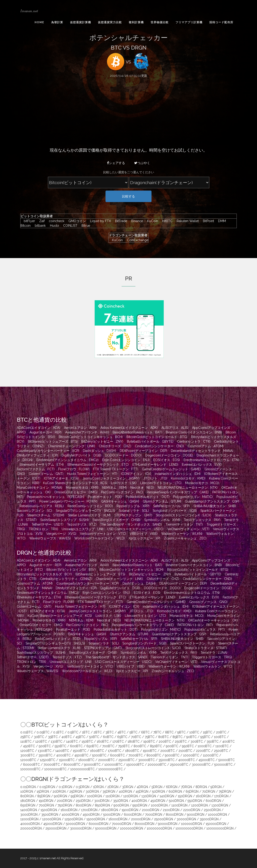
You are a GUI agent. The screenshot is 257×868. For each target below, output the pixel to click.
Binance (136, 221)
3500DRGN (50, 815)
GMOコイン (76, 221)
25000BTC (126, 760)
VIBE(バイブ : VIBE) (144, 534)
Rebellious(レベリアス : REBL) (42, 506)
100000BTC (113, 765)
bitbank (39, 226)
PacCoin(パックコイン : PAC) (122, 492)
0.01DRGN (28, 787)
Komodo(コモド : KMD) (188, 478)
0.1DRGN (65, 787)
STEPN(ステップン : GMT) (133, 515)
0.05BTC (43, 732)
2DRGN (113, 787)
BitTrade (120, 221)
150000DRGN (216, 824)
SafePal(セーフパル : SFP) (171, 506)
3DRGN (128, 787)
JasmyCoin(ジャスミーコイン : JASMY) (111, 478)
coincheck (55, 221)
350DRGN (120, 801)
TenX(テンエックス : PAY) (202, 520)
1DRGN (98, 787)
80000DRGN (145, 824)
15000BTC (67, 760)
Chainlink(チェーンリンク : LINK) (72, 446)
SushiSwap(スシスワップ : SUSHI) (65, 520)
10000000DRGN (159, 828)
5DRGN (157, 787)
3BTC (110, 732)
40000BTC (187, 760)
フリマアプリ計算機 (189, 22)
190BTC (149, 741)
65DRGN (192, 791)
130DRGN (149, 796)
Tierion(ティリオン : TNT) (184, 524)
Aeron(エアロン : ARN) (80, 428)
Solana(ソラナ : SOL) (134, 511)
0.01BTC (27, 732)
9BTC (181, 732)
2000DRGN (150, 810)
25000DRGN (164, 819)
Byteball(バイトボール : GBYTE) (150, 441)
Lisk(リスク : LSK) (124, 483)
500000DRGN (106, 828)
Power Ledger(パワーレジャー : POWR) (68, 501)
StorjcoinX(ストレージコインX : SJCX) (184, 515)
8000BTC (154, 755)
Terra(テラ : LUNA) (214, 653)
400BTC (228, 741)
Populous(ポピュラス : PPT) (205, 630)
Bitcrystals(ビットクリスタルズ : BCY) (44, 574)
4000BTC (63, 755)
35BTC (53, 737)
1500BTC (80, 751)
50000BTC (226, 760)
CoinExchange (136, 240)
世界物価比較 (160, 22)
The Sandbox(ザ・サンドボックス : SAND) (131, 524)
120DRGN (130, 796)
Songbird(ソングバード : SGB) (175, 511)
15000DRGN (96, 819)
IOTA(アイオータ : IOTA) (61, 478)
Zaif (41, 221)
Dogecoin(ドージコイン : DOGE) (169, 455)
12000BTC (28, 760)
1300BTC (45, 751)
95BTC (205, 737)
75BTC (150, 737)
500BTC (45, 746)
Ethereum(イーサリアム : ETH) (42, 465)
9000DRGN (196, 815)
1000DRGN (159, 805)
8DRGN (201, 787)
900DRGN (121, 805)
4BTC (122, 732)
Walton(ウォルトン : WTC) (213, 666)
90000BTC (92, 765)
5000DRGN (112, 815)
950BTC (188, 746)
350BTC (213, 741)
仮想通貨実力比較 (110, 22)
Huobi (53, 226)
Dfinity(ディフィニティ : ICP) (37, 455)
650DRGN (28, 805)
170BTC (118, 741)
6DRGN (172, 787)
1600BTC (97, 751)
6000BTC (117, 755)
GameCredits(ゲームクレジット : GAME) (171, 469)
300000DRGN (81, 828)
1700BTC (115, 751)
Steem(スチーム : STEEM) (46, 515)
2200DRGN (192, 810)
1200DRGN (199, 805)
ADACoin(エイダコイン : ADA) (39, 428)
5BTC (133, 732)
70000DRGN (121, 824)
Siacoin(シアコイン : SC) (34, 511)
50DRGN (158, 791)
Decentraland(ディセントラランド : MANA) (202, 451)
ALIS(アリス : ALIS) (175, 428)
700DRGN (46, 805)
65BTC (122, 737)
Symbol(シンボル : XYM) (162, 520)
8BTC (169, 732)
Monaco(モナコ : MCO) (202, 483)
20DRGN (59, 791)
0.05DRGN (47, 787)
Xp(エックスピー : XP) (144, 538)
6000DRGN (133, 815)
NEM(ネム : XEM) (114, 488)
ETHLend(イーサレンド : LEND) (155, 465)
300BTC (197, 741)
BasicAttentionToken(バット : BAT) (137, 432)
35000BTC (166, 760)
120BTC (41, 741)
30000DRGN (186, 819)
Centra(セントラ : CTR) (194, 441)
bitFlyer (28, 221)
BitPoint (207, 221)
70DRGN (209, 791)
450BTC (29, 746)
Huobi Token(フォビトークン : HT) (92, 474)
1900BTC (150, 751)
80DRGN (27, 796)
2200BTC (203, 751)
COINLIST (69, 226)
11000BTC (211, 755)
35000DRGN (209, 819)
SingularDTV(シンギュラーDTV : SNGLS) (85, 511)
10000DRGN (217, 815)
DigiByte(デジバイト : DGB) (81, 455)
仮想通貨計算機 (80, 22)
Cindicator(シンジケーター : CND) (159, 446)
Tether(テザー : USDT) (47, 524)
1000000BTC (30, 769)
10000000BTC (55, 769)
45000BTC (207, 760)
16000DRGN (118, 819)
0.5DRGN (83, 787)
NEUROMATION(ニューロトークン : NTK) (188, 488)
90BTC (191, 737)
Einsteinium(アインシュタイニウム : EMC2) (67, 460)
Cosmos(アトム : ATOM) (206, 446)
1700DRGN (89, 810)
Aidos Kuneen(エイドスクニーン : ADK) (129, 428)
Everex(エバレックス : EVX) (202, 465)
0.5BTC (73, 732)
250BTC (181, 741)
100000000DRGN (189, 828)
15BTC (208, 732)
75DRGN (225, 791)
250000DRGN (56, 828)
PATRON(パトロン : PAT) (195, 625)
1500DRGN (49, 810)
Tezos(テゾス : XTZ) (82, 524)
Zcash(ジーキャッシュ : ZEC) (185, 538)
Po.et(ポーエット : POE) (105, 497)
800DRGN (83, 805)
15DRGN (43, 791)
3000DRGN (29, 815)
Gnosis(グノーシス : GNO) (208, 602)
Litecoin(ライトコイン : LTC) (161, 483)
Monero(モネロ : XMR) (82, 488)
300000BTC (201, 765)
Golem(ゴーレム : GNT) (46, 474)
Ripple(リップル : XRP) (133, 506)
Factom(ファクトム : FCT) (36, 469)
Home (39, 22)
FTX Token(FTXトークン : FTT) (116, 469)
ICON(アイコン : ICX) (136, 474)
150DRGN (185, 796)
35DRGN (109, 791)
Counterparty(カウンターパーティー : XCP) (48, 451)
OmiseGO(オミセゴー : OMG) (76, 492)
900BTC (172, 746)
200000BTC (157, 765)
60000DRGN (98, 824)
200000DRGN (31, 828)
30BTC (39, 737)
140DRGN (167, 796)
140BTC (72, 741)
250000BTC (179, 765)
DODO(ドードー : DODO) (123, 455)
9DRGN (216, 787)
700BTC (108, 746)
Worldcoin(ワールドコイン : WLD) (100, 538)
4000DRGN (70, 815)
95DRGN (77, 796)
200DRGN (64, 801)
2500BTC (221, 751)
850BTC (156, 746)
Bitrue (84, 226)
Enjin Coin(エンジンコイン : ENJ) (126, 460)
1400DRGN (29, 810)
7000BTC (136, 755)
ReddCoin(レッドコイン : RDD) (90, 506)
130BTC (57, 741)
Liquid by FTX (99, 221)
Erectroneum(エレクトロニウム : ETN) (211, 460)
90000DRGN (168, 824)
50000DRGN (75, 824)
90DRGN (60, 796)
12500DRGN (74, 819)
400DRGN (139, 801)
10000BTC (191, 755)
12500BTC (48, 760)
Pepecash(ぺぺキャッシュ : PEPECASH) (56, 497)
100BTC (220, 737)
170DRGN (221, 796)
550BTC (60, 746)
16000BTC (86, 760)
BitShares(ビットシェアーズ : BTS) (53, 441)
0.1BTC (58, 732)
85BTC (178, 737)
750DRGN (65, 805)
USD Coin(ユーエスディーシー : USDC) (135, 529)
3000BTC (28, 755)
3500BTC (45, 755)
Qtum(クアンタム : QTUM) (162, 501)
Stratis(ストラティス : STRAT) (206, 648)
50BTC (94, 737)
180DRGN (28, 801)
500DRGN (176, 801)
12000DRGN (51, 819)
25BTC (25, 737)
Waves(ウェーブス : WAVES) (50, 538)
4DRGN (142, 787)
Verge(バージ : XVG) (61, 534)
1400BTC (62, 751)
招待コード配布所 (221, 22)
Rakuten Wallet (187, 221)
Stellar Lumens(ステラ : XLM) (89, 515)
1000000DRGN (131, 828)
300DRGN (102, 801)
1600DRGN (69, 810)
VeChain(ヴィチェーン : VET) (188, 529)
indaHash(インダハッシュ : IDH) (178, 474)
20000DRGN (141, 819)
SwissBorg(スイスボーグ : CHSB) (117, 520)
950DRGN (140, 805)
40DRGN (125, 791)
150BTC (87, 741)
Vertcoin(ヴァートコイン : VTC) (103, 534)
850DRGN (102, 805)
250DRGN (83, 801)
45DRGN (142, 791)
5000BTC (99, 755)
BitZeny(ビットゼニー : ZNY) (102, 441)
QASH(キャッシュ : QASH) (120, 501)
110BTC (26, 741)
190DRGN (46, 801)
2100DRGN (171, 810)
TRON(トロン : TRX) (43, 529)
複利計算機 (136, 22)
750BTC (124, 746)
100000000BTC (82, 769)
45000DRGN (53, 824)
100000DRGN (191, 824)
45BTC (80, 737)
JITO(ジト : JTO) (155, 478)
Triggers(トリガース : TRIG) (212, 657)
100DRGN (94, 796)
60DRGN (175, 791)
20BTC (221, 732)
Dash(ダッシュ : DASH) (99, 451)
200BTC (165, 741)
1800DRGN (110, 810)
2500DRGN (212, 810)
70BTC (136, 737)
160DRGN (203, 796)
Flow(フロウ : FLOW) (74, 469)
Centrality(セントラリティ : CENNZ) (66, 579)
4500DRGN (91, 815)
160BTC (103, 741)
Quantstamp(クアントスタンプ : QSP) (212, 501)
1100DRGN (179, 805)
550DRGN (195, 801)
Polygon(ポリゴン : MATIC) (193, 497)
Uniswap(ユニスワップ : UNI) (83, 529)
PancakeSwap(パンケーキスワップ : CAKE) (178, 492)
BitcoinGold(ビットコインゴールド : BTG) (157, 437)
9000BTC (172, 755)
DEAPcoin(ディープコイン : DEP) (143, 451)
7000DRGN (154, 815)
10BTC (194, 732)
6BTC (145, 732)
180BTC (134, 741)
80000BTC (72, 765)
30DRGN (92, 791)
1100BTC (222, 746)
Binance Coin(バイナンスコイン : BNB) (194, 432)
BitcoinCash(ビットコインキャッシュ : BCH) (91, 437)
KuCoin (151, 221)
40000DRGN (30, 824)
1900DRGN (130, 810)
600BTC (76, 746)
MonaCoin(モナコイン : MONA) (39, 488)
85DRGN (44, 796)
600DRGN (213, 801)
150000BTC (135, 765)
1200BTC (27, 751)
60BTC (108, 737)
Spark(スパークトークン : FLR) (192, 643)
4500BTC (81, 755)
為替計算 (57, 22)
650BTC (92, 746)
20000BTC (106, 760)
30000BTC (146, 760)
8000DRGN (175, 815)
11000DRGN (29, 819)
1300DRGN (220, 805)
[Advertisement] (128, 113)
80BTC (164, 737)
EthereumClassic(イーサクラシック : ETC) (98, 465)
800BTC (140, 746)
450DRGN (158, 801)
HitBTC (166, 221)
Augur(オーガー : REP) (45, 432)
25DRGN (76, 791)
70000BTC (52, 765)
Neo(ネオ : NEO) (142, 488)
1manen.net (29, 11)
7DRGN (186, 787)
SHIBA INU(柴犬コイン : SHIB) (215, 506)
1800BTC (132, 751)
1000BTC (205, 746)
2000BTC (168, 751)
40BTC (67, 737)
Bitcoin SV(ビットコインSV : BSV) (71, 570)
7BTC (157, 732)
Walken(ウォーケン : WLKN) (182, 534)
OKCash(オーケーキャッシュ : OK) (213, 620)
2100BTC (185, 751)
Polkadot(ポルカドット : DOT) (148, 497)
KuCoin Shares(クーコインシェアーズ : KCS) (75, 483)
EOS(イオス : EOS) (167, 460)
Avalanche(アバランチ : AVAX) (87, 432)
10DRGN (27, 791)
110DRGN (112, 796)
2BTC (98, 732)
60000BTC (31, 765)
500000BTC (223, 765)
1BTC (86, 732)
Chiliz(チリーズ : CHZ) (115, 446)
